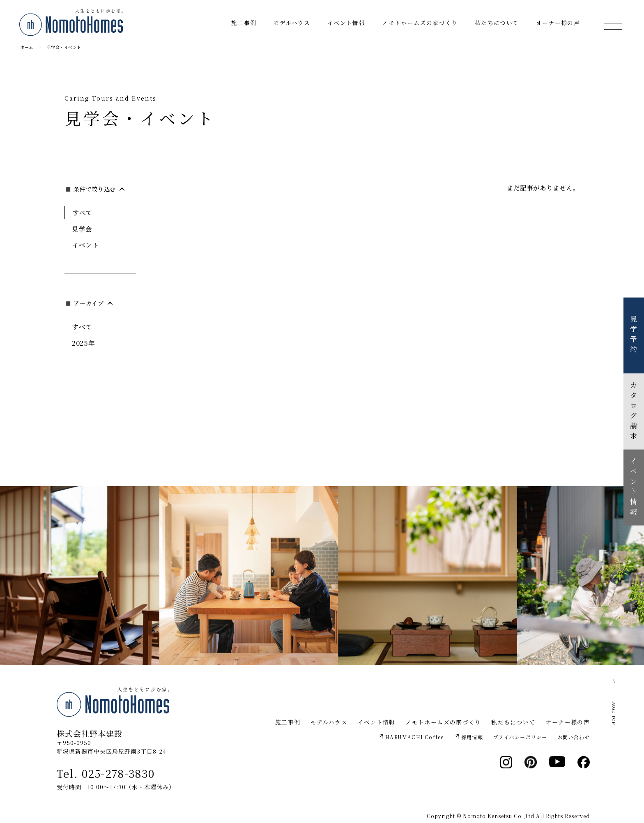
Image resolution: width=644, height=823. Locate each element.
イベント (86, 245)
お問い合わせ (574, 737)
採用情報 (468, 737)
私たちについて (497, 23)
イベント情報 (346, 23)
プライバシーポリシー (520, 737)
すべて (83, 212)
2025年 (84, 343)
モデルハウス (292, 23)
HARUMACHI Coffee (411, 737)
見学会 (82, 229)
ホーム (27, 47)
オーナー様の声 (558, 23)
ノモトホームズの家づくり (420, 23)
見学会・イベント (64, 47)
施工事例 (244, 23)
